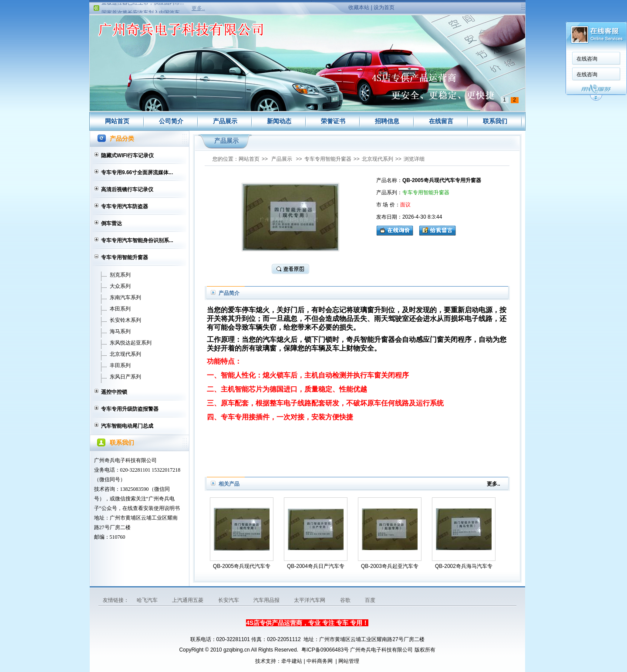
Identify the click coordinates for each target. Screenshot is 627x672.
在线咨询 (587, 59)
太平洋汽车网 (310, 600)
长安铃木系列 (125, 320)
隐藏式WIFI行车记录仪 (127, 155)
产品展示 (225, 121)
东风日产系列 (125, 377)
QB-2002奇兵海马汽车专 (464, 566)
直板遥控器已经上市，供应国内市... (143, 5)
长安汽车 (229, 600)
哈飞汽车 (148, 600)
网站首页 (117, 121)
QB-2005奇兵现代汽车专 (242, 566)
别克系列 (120, 275)
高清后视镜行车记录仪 (127, 189)
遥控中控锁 (114, 392)
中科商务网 (320, 661)
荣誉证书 (333, 121)
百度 (370, 600)
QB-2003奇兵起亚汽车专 (390, 566)
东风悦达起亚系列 (131, 343)
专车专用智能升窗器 (125, 257)
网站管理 (349, 661)
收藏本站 (359, 7)
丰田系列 (120, 365)
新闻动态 (279, 121)
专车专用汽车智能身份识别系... (137, 240)
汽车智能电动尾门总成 (127, 426)
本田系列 (120, 309)
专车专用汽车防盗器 (125, 206)
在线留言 (441, 121)
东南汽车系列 (125, 297)
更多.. (198, 8)
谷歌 (346, 600)
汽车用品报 (267, 600)
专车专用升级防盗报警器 (130, 409)
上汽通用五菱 (188, 600)
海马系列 (120, 331)
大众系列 (120, 286)
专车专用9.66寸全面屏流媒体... (137, 172)
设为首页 (384, 7)
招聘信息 (387, 121)
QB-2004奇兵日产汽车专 (316, 566)
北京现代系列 (125, 354)
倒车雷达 (111, 223)
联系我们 (495, 121)
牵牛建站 (292, 661)
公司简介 (171, 121)
